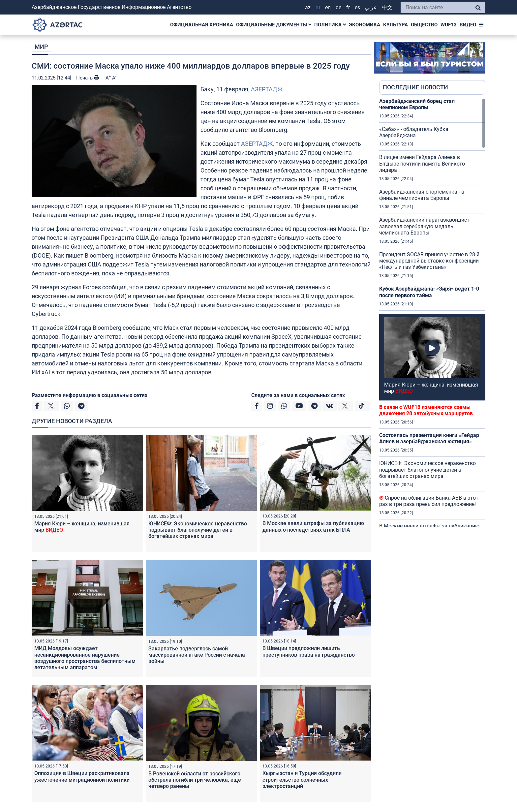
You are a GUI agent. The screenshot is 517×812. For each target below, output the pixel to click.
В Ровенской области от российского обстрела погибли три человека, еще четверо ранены (195, 780)
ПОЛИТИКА (330, 25)
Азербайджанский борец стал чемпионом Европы (417, 104)
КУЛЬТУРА (395, 25)
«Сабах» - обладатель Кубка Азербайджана (414, 132)
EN (328, 7)
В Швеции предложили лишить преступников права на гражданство (309, 651)
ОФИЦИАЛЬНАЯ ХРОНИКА (202, 25)
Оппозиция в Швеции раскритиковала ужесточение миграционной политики (82, 776)
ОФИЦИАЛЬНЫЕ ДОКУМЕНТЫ (274, 25)
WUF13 (449, 25)
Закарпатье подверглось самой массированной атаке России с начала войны (197, 655)
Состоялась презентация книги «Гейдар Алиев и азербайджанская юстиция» (429, 438)
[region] (432, 312)
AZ (308, 7)
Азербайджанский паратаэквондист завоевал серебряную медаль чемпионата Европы (424, 226)
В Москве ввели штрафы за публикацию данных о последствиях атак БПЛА (313, 526)
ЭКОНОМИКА (365, 25)
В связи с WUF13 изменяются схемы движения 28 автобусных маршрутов (426, 410)
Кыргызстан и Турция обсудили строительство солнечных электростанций (302, 780)
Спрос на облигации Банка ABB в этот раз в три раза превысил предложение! (429, 501)
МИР (41, 47)
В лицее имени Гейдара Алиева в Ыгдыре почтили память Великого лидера (422, 163)
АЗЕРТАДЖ (267, 89)
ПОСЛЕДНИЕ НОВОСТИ (415, 87)
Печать (88, 78)
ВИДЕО (468, 25)
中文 (387, 7)
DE (338, 7)
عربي (371, 7)
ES (357, 7)
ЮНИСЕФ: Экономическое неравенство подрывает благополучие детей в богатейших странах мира (198, 530)
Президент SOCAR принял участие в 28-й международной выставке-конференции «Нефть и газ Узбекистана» (429, 261)
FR (348, 7)
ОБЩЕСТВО (424, 25)
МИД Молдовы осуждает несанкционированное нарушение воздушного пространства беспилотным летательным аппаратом (85, 658)
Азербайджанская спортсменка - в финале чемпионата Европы (422, 195)
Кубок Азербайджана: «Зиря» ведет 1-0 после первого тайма (429, 292)
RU (318, 7)
